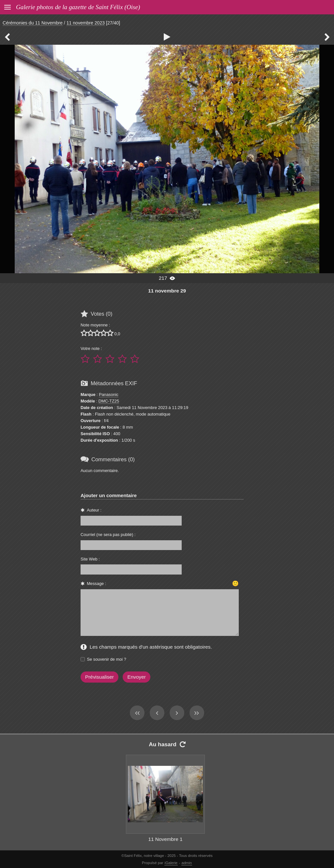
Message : (96, 584)
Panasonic (109, 395)
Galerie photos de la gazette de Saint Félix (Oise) (78, 7)
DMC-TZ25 (109, 401)
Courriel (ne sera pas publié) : (108, 535)
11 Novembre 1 (165, 839)
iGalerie (171, 863)
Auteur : (94, 510)
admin (187, 863)
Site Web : (90, 559)
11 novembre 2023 (86, 23)
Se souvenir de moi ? (107, 659)
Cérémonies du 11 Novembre (33, 23)
